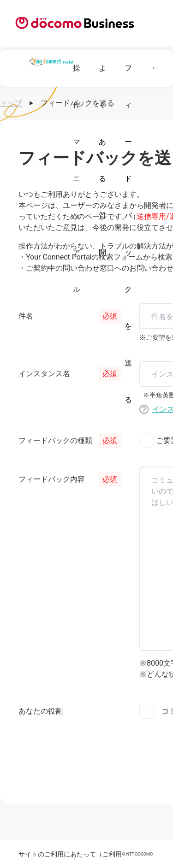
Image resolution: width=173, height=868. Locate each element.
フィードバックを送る (128, 234)
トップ (11, 103)
